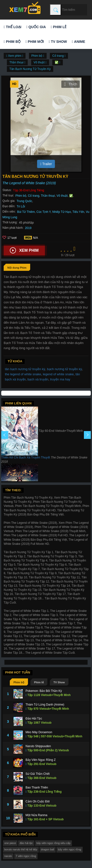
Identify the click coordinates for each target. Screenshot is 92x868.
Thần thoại (48, 196)
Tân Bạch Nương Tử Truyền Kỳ (30, 69)
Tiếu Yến (78, 212)
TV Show (58, 42)
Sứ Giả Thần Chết (38, 774)
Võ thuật (62, 196)
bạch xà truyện (38, 379)
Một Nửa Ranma (36, 815)
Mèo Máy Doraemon (39, 732)
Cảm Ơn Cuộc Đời (38, 801)
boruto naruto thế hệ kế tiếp (21, 849)
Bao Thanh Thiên (37, 788)
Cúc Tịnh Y (44, 212)
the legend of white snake (23, 374)
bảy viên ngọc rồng (70, 849)
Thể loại (13, 27)
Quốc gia (36, 27)
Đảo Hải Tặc (34, 719)
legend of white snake (58, 374)
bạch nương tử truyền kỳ (65, 369)
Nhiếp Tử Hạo (62, 212)
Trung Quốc (24, 201)
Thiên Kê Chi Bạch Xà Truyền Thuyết (26, 457)
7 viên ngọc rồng (26, 856)
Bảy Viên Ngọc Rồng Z (41, 760)
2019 (28, 228)
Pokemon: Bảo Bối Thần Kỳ (44, 691)
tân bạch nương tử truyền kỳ (25, 369)
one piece (10, 843)
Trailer (46, 164)
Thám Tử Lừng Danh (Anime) (45, 705)
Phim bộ (12, 42)
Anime (79, 42)
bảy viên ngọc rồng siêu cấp (54, 843)
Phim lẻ (59, 27)
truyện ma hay (60, 379)
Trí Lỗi (21, 206)
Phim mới (35, 42)
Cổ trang (34, 196)
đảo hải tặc (26, 843)
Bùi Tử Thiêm (26, 212)
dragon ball (48, 849)
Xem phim (24, 251)
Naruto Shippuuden (38, 746)
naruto (8, 856)
